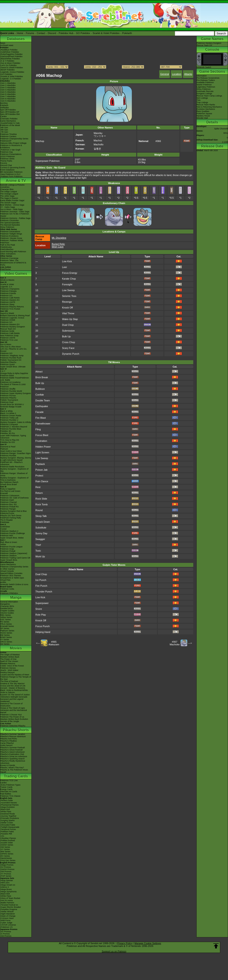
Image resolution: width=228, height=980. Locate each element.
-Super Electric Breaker (11, 907)
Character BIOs (7, 606)
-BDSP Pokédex (7, 70)
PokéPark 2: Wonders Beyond (14, 427)
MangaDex (5, 604)
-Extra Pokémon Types (10, 785)
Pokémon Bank (7, 376)
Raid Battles (6, 794)
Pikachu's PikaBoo (8, 741)
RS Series (5, 622)
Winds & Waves (7, 280)
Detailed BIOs (6, 608)
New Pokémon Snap (9, 336)
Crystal (3, 529)
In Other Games (7, 569)
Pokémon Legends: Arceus (12, 318)
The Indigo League (9, 192)
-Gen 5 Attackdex (8, 92)
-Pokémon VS (6, 927)
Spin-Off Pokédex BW (10, 114)
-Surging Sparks (7, 820)
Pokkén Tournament (9, 400)
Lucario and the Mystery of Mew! (15, 675)
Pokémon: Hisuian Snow (11, 238)
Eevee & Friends (8, 765)
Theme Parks (6, 161)
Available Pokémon (205, 82)
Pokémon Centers (8, 136)
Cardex (3, 116)
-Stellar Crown (7, 823)
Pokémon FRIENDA (9, 593)
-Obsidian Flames (8, 838)
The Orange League (9, 194)
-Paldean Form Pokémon (11, 176)
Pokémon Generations (10, 232)
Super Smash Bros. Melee (12, 538)
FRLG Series (6, 624)
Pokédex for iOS (8, 442)
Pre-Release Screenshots (208, 78)
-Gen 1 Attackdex (8, 83)
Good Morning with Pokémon (13, 252)
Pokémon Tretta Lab (9, 418)
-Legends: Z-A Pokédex (11, 79)
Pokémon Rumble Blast (11, 429)
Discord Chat (6, 165)
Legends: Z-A (6, 287)
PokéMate (5, 522)
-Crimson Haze (7, 918)
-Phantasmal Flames (9, 805)
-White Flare (6, 812)
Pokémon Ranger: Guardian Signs (15, 453)
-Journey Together (8, 816)
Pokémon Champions (10, 289)
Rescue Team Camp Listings (209, 96)
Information (202, 76)
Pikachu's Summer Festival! (13, 748)
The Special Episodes (10, 223)
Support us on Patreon (114, 951)
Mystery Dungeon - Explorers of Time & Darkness (14, 479)
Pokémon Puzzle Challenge (13, 533)
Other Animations (8, 254)
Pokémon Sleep (7, 304)
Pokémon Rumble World (11, 391)
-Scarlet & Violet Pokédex (12, 76)
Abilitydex (5, 108)
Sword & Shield (7, 313)
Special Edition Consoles (11, 573)
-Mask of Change (8, 916)
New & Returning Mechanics (209, 107)
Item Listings (202, 98)
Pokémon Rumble (8, 456)
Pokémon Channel (8, 502)
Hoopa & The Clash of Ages (13, 708)
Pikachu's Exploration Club (12, 754)
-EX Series (5, 856)
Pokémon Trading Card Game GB (15, 558)
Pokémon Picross (8, 396)
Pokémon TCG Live (9, 340)
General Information (9, 602)
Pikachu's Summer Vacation (13, 734)
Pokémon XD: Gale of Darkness (14, 498)
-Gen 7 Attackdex (8, 96)
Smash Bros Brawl (8, 484)
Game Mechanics (8, 121)
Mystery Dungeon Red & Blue (13, 511)
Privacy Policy (125, 943)
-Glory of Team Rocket (10, 898)
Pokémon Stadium (8, 556)
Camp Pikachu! (7, 743)
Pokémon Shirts (7, 159)
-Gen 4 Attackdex (8, 90)
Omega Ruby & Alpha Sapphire (14, 373)
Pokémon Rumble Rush (11, 358)
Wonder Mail (202, 118)
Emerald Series (7, 626)
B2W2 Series (6, 637)
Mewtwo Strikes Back (10, 657)
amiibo (3, 582)
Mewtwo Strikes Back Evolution (14, 719)
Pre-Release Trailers (206, 80)
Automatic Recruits (205, 91)
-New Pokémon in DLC (10, 174)
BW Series (5, 635)
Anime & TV (16, 181)
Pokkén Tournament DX (11, 360)
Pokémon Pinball (8, 551)
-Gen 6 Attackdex (8, 94)
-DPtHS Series (7, 854)
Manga (16, 597)
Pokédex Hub (66, 33)
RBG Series (6, 615)
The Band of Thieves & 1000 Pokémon (13, 386)
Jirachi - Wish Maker (9, 670)
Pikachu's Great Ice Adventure (14, 756)
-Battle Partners (7, 903)
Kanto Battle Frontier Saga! (12, 200)
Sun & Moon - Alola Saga (11, 209)
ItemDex (4, 103)
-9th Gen (4, 128)
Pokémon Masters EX (10, 300)
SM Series (5, 644)
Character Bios (7, 189)
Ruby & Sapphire (8, 489)
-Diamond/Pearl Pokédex (11, 56)
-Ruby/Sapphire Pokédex (11, 54)
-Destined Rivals (8, 814)
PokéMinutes (6, 247)
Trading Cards (16, 776)
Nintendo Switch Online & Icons (14, 584)
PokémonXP (6, 141)
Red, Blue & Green (9, 542)
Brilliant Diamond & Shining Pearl (15, 316)
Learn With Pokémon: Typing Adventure (13, 437)
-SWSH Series (7, 845)
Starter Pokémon (204, 85)
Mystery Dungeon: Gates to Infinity (16, 422)
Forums (30, 33)
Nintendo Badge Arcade (11, 407)
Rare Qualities (203, 111)
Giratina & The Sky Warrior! (12, 684)
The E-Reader (7, 520)
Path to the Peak (8, 245)
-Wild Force (5, 920)
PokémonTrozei (7, 513)
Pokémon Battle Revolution (12, 467)
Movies (16, 648)
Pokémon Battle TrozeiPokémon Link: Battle (15, 379)
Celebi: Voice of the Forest (12, 666)
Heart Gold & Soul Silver (11, 451)
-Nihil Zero (5, 883)
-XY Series (5, 849)
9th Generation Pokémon (11, 172)
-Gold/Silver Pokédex (10, 52)
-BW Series (5, 852)
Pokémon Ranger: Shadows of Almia (14, 474)
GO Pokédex (83, 33)
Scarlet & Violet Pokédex (106, 33)
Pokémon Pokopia (8, 291)
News (3, 43)
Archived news (7, 45)
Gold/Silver (5, 527)
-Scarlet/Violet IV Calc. (10, 123)
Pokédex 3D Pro (8, 433)
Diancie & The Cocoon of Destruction (11, 705)
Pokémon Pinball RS (9, 507)
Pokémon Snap (7, 549)
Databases (16, 39)
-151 (2, 836)
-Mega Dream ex (8, 885)
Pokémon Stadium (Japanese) (14, 553)
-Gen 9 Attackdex (8, 101)
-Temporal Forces (8, 829)
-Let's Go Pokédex (8, 65)
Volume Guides (7, 613)
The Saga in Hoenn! (9, 198)
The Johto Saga (7, 196)
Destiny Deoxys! (7, 672)
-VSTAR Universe (8, 925)
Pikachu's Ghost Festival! (11, 750)
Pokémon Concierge (9, 258)
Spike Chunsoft (221, 129)
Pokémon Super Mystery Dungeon (16, 393)
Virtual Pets (5, 580)
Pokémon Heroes (8, 668)
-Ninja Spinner (7, 880)
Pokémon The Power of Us (12, 717)
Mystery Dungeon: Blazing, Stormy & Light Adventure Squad (16, 459)
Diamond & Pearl (8, 447)
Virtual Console (7, 571)
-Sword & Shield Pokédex (12, 68)
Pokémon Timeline (8, 134)
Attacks (188, 74)
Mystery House (203, 116)
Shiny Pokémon (7, 227)
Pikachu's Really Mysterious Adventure (13, 762)
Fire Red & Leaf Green (10, 491)
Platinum (4, 449)
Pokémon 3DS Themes (11, 576)
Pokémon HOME (8, 320)
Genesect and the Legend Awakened (12, 700)
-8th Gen (4, 130)
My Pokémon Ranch (9, 482)
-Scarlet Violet (6, 843)
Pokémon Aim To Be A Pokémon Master (15, 215)
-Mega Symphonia (8, 892)
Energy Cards (6, 789)
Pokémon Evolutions (9, 236)
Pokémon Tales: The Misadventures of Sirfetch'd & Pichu (13, 263)
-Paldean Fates (7, 832)
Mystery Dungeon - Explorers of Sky (14, 470)
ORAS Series (6, 642)
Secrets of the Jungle (10, 721)
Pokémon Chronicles (9, 220)
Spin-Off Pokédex (8, 110)
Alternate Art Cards (9, 792)
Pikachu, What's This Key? (12, 768)
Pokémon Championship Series (14, 139)
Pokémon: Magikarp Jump (12, 356)
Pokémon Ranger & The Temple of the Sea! (16, 678)
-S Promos (5, 934)
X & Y (3, 371)
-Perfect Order (7, 800)
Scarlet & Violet (7, 284)
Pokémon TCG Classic (10, 796)
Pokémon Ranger (8, 509)
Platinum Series (7, 631)
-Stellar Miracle (7, 912)
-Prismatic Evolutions (10, 818)
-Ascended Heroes (9, 803)
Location (177, 74)
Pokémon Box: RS (8, 504)
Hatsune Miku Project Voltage (13, 143)
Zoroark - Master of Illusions (13, 688)
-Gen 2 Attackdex (8, 85)
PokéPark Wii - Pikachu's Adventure (11, 463)
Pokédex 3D (6, 431)
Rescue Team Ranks (206, 105)
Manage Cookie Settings (148, 943)
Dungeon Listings (204, 94)
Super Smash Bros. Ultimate (13, 367)
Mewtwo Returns (8, 664)
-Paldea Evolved (8, 840)
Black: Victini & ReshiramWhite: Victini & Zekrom (14, 691)
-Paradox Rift (6, 834)
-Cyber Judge (6, 923)
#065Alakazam (54, 643)
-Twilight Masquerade (10, 827)
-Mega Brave (6, 889)
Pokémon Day (7, 152)
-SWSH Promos (7, 869)
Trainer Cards (6, 787)
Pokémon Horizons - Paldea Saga (15, 218)
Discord (52, 33)
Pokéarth (127, 33)
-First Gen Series (8, 860)
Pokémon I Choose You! (11, 715)
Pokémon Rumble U (9, 420)
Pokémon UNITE (8, 302)
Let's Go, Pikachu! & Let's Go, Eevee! (14, 350)
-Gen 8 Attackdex (8, 99)
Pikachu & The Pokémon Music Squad (14, 771)
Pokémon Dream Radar (11, 416)
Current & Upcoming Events (13, 168)
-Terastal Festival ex (9, 905)
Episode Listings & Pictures (12, 185)
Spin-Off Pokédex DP (10, 112)
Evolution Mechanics (206, 109)
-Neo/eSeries (6, 858)
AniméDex (5, 187)
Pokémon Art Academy (10, 382)
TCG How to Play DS (10, 440)
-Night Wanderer (8, 914)
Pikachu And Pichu (9, 739)
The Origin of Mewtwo (10, 655)
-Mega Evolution (7, 807)
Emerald (4, 493)
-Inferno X (5, 887)
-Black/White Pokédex (10, 59)
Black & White (6, 411)
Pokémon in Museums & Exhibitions (11, 146)
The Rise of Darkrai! (9, 681)
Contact (41, 33)
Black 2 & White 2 (8, 413)
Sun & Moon (6, 344)
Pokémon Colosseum (10, 496)
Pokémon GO (6, 296)
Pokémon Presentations (11, 154)
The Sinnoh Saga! (8, 203)
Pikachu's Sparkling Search (12, 759)
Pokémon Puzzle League (11, 547)
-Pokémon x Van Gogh (10, 150)
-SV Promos (6, 867)
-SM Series (5, 847)
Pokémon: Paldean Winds (12, 240)
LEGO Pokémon (8, 156)
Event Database (7, 170)
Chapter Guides (7, 611)
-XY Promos (6, 874)
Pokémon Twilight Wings (11, 234)
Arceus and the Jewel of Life (13, 686)
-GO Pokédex (6, 74)
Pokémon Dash (7, 500)
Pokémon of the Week (10, 125)
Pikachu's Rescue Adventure (13, 736)
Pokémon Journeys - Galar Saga (15, 212)
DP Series (5, 628)
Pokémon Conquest (9, 424)
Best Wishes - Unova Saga (12, 205)
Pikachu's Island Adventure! (12, 752)
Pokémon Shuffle (8, 389)
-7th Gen (4, 132)
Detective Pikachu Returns (12, 307)
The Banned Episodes (10, 225)
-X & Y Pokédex (7, 61)
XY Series (5, 640)
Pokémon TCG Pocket (10, 309)
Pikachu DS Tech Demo (11, 516)
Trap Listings (202, 102)
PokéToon (5, 243)
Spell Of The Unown (9, 661)
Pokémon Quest (7, 364)
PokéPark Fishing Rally (11, 518)
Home (20, 33)
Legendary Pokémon (206, 87)
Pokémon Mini (7, 536)
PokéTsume (5, 269)
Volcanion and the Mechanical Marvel (14, 711)
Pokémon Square (204, 114)
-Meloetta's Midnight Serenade (14, 697)
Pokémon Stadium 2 (9, 531)
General (165, 74)
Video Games (16, 273)
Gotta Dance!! (6, 745)
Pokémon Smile (7, 331)
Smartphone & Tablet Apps (12, 578)
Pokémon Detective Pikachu (13, 726)
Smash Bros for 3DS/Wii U (12, 404)
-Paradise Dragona (9, 909)
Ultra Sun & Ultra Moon (11, 347)
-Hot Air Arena (6, 900)
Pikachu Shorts (16, 730)
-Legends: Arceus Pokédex (12, 72)
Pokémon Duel (7, 402)
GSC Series (6, 620)
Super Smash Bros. (9, 560)
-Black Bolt (5, 809)
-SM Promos (6, 872)
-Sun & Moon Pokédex (10, 63)
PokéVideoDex (7, 249)
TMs (199, 100)
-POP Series (6, 876)
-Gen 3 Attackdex (8, 88)
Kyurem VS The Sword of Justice (15, 695)
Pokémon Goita (7, 589)
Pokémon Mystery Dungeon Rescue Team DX (13, 328)
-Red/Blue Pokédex (9, 50)
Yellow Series (6, 617)
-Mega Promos (7, 865)
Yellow (3, 544)
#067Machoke (175, 643)
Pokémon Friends (8, 293)
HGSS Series (6, 633)
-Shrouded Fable (8, 825)
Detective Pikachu (8, 362)
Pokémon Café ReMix (10, 298)
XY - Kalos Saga (8, 207)
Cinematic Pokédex (9, 119)
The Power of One (8, 659)
